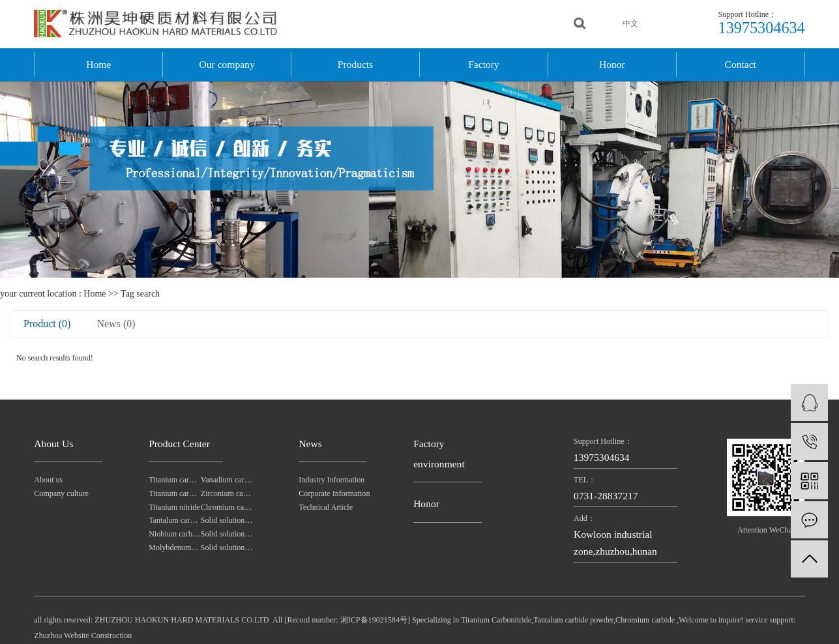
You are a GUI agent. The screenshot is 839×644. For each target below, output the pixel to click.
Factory (484, 64)
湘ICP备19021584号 (374, 620)
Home (98, 64)
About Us (53, 444)
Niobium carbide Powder (175, 534)
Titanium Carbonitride (496, 620)
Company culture (61, 493)
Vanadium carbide (227, 480)
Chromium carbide (227, 507)
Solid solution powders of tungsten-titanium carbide (227, 548)
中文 (630, 23)
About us (48, 480)
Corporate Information (327, 493)
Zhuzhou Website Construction (83, 636)
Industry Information (327, 480)
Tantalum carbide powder (175, 520)
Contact (741, 64)
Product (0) (47, 324)
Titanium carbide (175, 493)
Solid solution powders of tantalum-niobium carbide (227, 520)
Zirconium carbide (227, 493)
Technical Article (326, 507)
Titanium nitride (174, 507)
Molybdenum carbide (175, 548)
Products (355, 64)
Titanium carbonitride (175, 480)
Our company (227, 64)
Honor (612, 64)
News (310, 444)
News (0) (116, 324)
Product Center (179, 444)
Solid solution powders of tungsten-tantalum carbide (227, 534)
